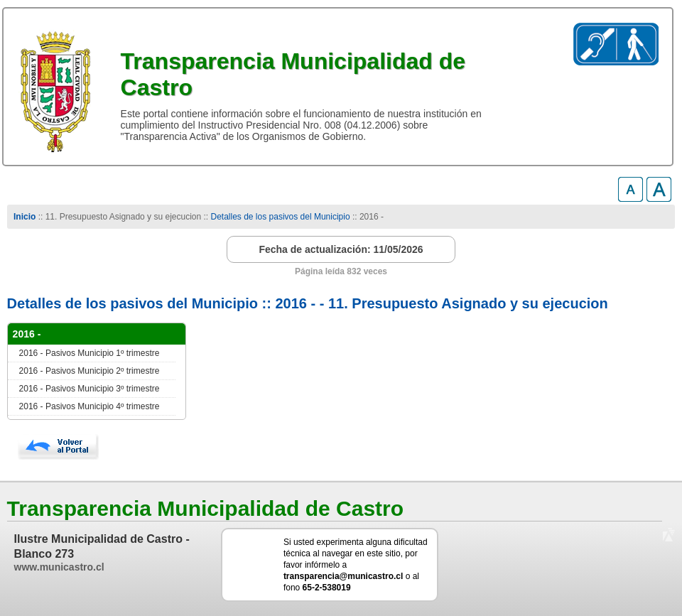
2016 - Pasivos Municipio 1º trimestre (90, 353)
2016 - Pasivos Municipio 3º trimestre (90, 389)
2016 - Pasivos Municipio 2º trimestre (90, 371)
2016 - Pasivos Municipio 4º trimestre (90, 406)
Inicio (25, 217)
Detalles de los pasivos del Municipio (281, 217)
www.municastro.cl (59, 567)
